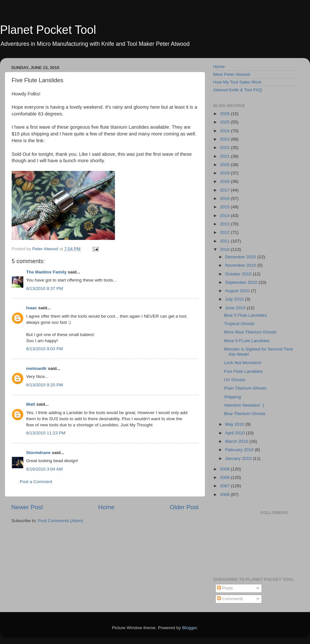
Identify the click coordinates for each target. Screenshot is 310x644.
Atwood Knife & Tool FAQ (238, 90)
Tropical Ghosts (239, 324)
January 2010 (239, 458)
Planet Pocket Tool (48, 30)
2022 (225, 148)
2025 (225, 122)
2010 (225, 249)
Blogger (190, 628)
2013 (225, 224)
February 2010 (240, 450)
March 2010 (237, 441)
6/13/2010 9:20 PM (45, 385)
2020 (225, 165)
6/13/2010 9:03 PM (45, 349)
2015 (225, 207)
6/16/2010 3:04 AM (44, 469)
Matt (31, 404)
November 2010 (241, 265)
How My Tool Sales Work (237, 82)
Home (106, 507)
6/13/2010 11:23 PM (46, 433)
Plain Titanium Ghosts (245, 388)
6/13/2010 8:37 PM (45, 288)
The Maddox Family (46, 272)
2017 (225, 190)
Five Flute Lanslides (243, 371)
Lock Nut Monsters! (243, 363)
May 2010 (235, 424)
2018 (225, 181)
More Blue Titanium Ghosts (250, 332)
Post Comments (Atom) (61, 521)
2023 (225, 139)
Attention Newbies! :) (244, 405)
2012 (225, 232)
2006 (225, 495)
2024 (225, 131)
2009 (225, 469)
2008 (225, 477)
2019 (225, 173)
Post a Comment (36, 482)
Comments (230, 599)
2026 (225, 114)
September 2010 (242, 282)
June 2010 (236, 308)
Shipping (233, 397)
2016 (225, 198)
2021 (225, 156)
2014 (225, 216)
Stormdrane (38, 453)
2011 (225, 241)
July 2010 (235, 299)
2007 (225, 486)
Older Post (184, 507)
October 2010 (239, 274)
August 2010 (238, 291)
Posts (225, 588)
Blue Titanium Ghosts (245, 414)
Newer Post (27, 507)
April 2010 (236, 433)
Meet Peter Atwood (232, 74)
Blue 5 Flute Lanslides (246, 315)
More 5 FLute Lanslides (247, 341)
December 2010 (241, 257)
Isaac (32, 308)
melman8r (36, 368)
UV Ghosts (235, 380)
